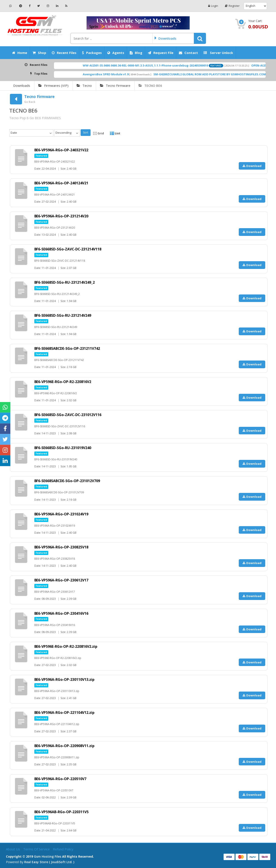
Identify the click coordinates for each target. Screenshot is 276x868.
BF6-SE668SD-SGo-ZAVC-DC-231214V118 (68, 249)
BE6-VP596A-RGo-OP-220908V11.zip (65, 746)
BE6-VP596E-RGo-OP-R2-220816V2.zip (66, 646)
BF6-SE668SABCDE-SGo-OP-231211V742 (67, 348)
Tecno (84, 85)
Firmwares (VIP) (53, 85)
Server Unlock (218, 53)
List (115, 133)
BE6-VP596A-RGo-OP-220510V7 (60, 779)
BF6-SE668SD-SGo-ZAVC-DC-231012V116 (68, 415)
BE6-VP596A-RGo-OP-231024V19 (61, 514)
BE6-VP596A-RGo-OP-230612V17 (61, 580)
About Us (13, 849)
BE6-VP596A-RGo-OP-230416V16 (61, 613)
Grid (98, 133)
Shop (39, 53)
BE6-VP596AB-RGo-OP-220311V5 (62, 812)
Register (232, 6)
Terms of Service (37, 849)
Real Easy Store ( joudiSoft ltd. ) (49, 862)
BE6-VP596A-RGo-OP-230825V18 (61, 547)
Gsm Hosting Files (48, 856)
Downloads (22, 85)
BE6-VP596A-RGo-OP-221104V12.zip (65, 713)
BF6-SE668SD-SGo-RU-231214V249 (63, 315)
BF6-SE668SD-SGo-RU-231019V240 (63, 448)
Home (20, 53)
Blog (136, 53)
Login (213, 6)
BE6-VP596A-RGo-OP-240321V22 (61, 150)
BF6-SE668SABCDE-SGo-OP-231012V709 (67, 481)
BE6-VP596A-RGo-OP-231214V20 (61, 216)
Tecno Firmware (115, 85)
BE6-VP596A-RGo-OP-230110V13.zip (65, 679)
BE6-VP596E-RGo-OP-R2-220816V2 (63, 382)
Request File (161, 53)
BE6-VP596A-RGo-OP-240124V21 (61, 183)
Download (252, 166)
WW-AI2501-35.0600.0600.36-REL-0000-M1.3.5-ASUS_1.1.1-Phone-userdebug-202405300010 (163, 65)
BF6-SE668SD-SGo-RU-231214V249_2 (65, 282)
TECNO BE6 (150, 85)
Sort (86, 132)
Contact (188, 53)
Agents (116, 53)
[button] (200, 38)
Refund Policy (63, 849)
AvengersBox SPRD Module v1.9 (124, 74)
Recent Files (64, 53)
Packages (92, 53)
